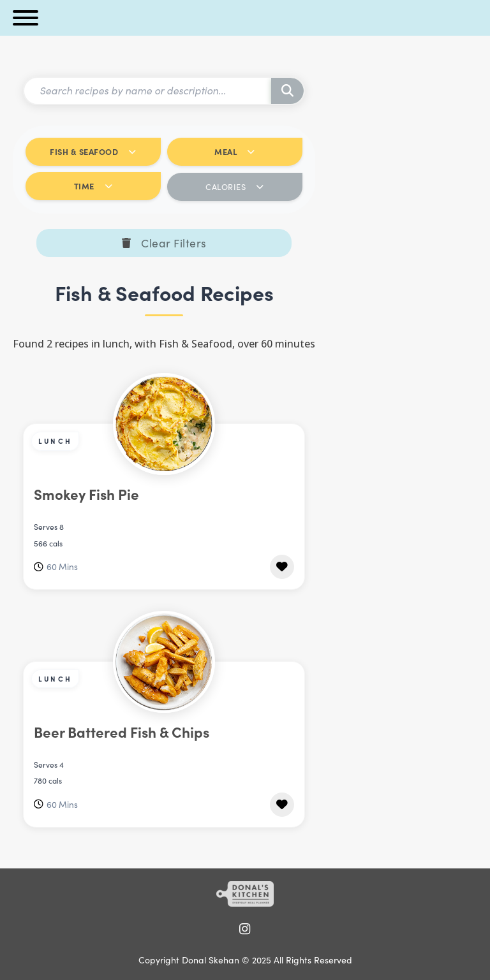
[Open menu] (26, 18)
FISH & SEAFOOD (93, 151)
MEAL (235, 151)
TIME (93, 186)
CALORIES (235, 186)
